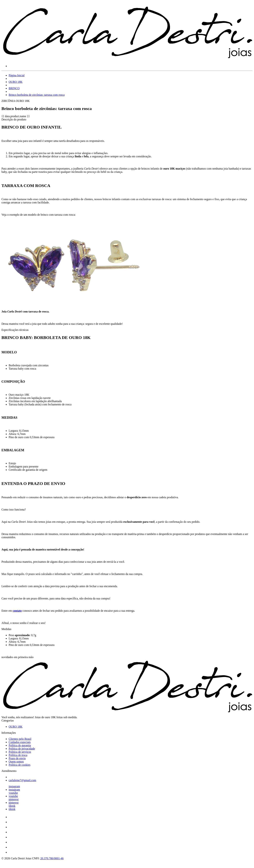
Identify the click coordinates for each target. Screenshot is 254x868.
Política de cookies (20, 765)
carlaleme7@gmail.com (22, 780)
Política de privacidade (22, 749)
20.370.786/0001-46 (52, 858)
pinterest (14, 799)
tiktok (12, 806)
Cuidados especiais (20, 742)
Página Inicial (17, 75)
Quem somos (16, 762)
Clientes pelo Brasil (20, 739)
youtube (13, 793)
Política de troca (18, 755)
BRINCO (14, 88)
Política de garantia (20, 745)
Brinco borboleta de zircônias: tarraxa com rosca (37, 95)
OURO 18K (16, 82)
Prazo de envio (17, 758)
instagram (14, 786)
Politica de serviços (20, 752)
